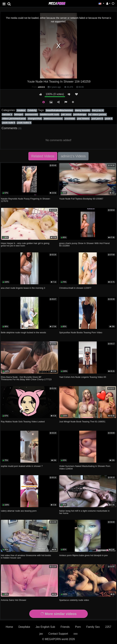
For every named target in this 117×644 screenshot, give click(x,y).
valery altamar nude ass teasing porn (19, 511)
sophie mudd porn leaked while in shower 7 (22, 466)
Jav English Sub (45, 627)
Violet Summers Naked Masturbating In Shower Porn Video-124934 (85, 467)
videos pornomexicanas (14, 119)
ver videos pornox (97, 115)
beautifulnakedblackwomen (60, 110)
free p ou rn (98, 110)
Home (9, 627)
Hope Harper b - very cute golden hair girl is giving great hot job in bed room (25, 244)
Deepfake (24, 627)
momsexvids (32, 115)
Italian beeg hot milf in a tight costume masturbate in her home (84, 512)
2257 (108, 627)
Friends (65, 627)
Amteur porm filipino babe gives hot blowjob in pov (84, 555)
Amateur (21, 110)
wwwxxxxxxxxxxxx (53, 119)
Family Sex (93, 627)
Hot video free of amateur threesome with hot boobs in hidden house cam (26, 557)
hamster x (7, 115)
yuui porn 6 (97, 119)
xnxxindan (70, 119)
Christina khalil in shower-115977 (75, 288)
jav (41, 634)
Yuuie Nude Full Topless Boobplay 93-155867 (81, 199)
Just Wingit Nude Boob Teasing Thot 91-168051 (82, 422)
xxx (76, 634)
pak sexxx (66, 115)
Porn (78, 627)
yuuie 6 (109, 119)
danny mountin (82, 110)
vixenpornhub (35, 119)
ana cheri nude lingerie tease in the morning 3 (23, 288)
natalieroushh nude (49, 115)
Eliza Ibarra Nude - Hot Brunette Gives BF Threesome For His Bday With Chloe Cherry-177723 (26, 378)
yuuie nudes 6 (24, 123)
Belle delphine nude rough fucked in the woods (23, 332)
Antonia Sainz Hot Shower (14, 600)
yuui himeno (83, 119)
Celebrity (32, 110)
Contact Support (58, 634)
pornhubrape (80, 115)
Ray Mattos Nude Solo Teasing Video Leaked (23, 422)
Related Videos (43, 156)
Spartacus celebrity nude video (74, 600)
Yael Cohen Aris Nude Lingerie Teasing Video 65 (83, 377)
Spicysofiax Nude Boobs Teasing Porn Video (81, 332)
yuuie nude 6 (9, 123)
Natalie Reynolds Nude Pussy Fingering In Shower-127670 (26, 200)
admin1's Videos (73, 156)
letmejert (19, 115)
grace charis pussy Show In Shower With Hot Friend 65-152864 (84, 244)
